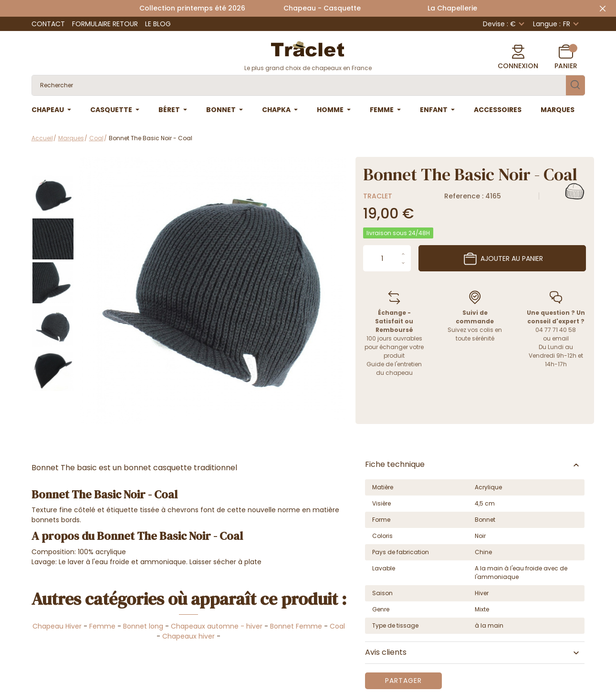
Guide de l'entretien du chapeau (394, 368)
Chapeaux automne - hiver (217, 626)
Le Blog (158, 24)
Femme (102, 626)
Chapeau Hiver (57, 626)
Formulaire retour (105, 24)
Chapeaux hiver (188, 636)
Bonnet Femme (296, 626)
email (560, 338)
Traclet (378, 196)
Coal (337, 626)
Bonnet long (143, 626)
